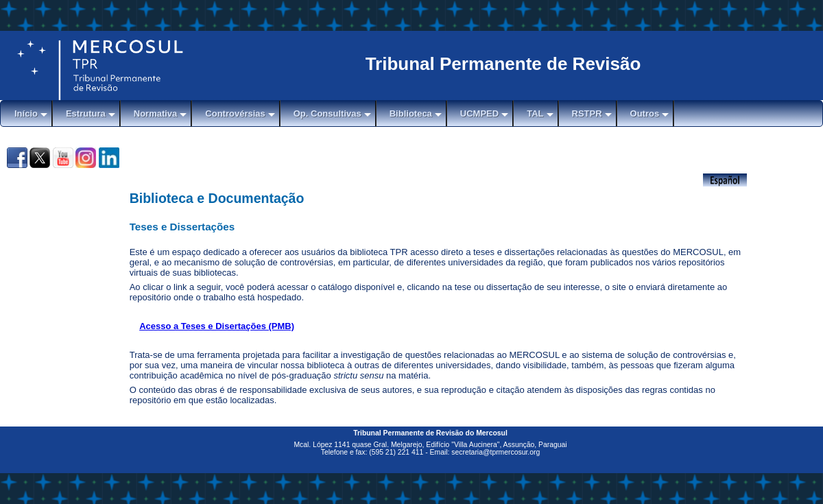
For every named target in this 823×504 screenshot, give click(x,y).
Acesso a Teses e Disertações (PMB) (217, 326)
